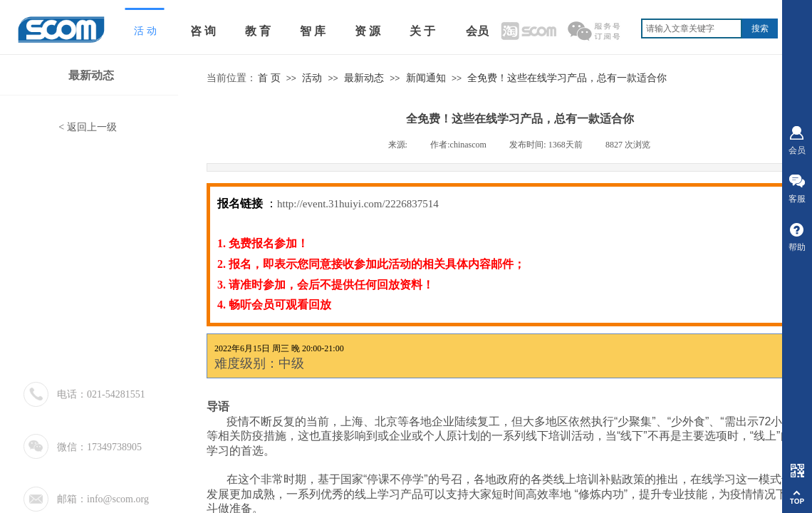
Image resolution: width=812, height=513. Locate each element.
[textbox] (692, 28)
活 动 (145, 31)
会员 (477, 31)
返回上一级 (92, 127)
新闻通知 (426, 78)
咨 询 (203, 31)
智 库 (313, 31)
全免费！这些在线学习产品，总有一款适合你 (567, 78)
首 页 (269, 78)
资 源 (368, 31)
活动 (312, 78)
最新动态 (364, 78)
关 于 (422, 31)
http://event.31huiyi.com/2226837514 (358, 204)
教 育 (258, 31)
